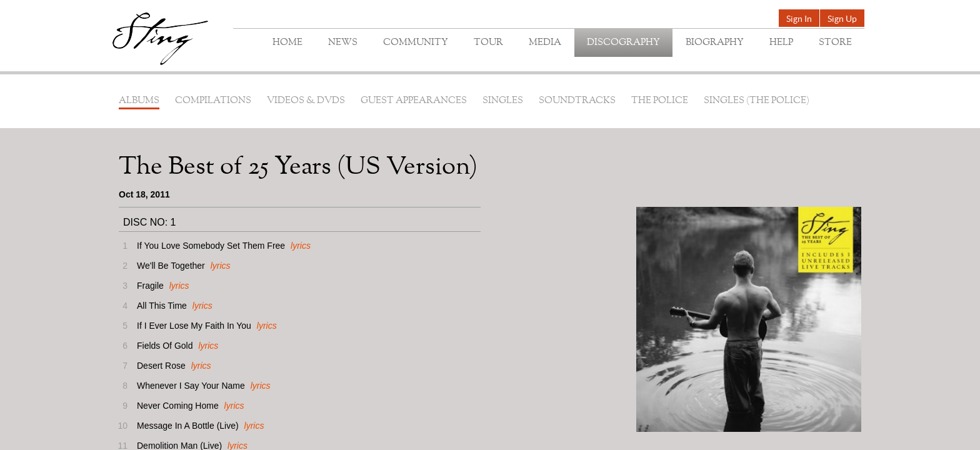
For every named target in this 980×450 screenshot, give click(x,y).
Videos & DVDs (306, 101)
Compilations (213, 101)
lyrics (301, 246)
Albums (139, 101)
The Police (660, 101)
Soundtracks (577, 101)
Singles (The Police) (757, 101)
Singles (503, 101)
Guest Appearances (414, 101)
